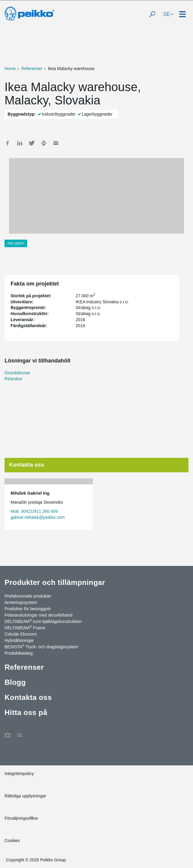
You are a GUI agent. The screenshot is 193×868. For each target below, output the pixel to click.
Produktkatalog (19, 653)
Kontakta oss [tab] (27, 465)
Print (44, 143)
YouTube (8, 732)
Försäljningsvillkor (21, 818)
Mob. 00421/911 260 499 (34, 511)
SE (168, 14)
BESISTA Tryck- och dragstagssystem (41, 646)
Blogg (15, 682)
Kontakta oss (28, 697)
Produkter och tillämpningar (55, 582)
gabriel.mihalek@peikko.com (38, 517)
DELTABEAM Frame (25, 627)
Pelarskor (13, 379)
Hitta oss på (26, 712)
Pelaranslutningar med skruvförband (39, 615)
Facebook (8, 143)
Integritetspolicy (19, 774)
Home (10, 69)
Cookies (12, 841)
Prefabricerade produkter (28, 596)
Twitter (32, 143)
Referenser (32, 69)
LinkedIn (20, 143)
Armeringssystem (21, 602)
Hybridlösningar (19, 640)
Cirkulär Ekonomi (21, 634)
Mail (56, 143)
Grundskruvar (17, 373)
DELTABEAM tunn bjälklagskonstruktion (43, 621)
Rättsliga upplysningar (25, 796)
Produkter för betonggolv (28, 609)
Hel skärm (16, 243)
